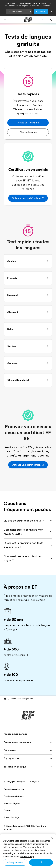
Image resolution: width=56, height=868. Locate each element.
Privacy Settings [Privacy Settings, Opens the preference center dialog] (15, 862)
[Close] (52, 838)
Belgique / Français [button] (14, 782)
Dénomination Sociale (14, 789)
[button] (5, 20)
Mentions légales (12, 803)
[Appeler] (51, 20)
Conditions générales (14, 796)
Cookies (8, 810)
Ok (41, 862)
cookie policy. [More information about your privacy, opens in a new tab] (27, 857)
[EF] (28, 20)
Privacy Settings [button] (11, 817)
